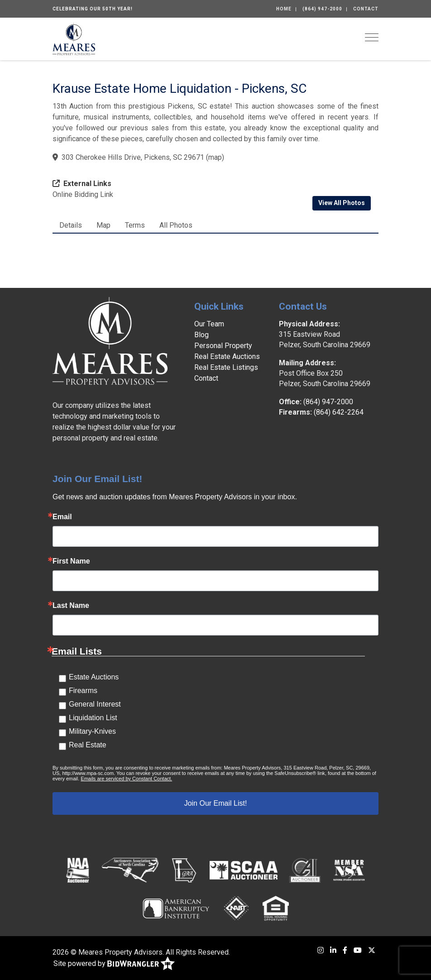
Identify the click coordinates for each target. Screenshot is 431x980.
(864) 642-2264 (339, 412)
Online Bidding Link (83, 194)
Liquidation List (93, 718)
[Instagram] (321, 950)
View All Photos (342, 203)
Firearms (83, 691)
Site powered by (114, 964)
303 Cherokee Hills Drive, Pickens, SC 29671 (133, 157)
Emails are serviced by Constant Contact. (126, 779)
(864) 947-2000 (322, 9)
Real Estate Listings (226, 367)
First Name (71, 561)
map (215, 157)
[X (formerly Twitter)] (372, 950)
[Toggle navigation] (372, 37)
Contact (366, 9)
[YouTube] (358, 950)
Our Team (209, 324)
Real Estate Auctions (227, 356)
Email (62, 517)
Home (284, 9)
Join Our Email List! (216, 803)
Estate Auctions (94, 677)
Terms (135, 225)
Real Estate (88, 745)
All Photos (176, 225)
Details (71, 225)
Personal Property (223, 346)
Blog (201, 335)
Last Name (71, 606)
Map (103, 225)
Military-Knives (92, 731)
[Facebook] (345, 950)
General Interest (95, 704)
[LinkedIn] (333, 950)
